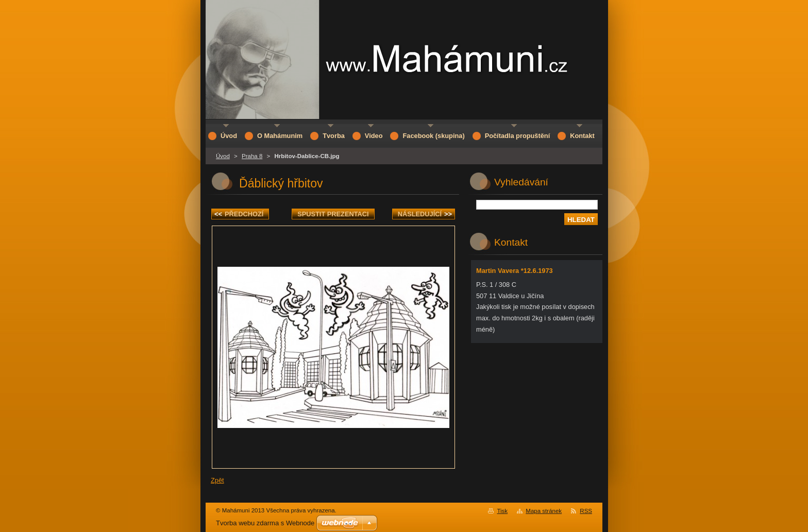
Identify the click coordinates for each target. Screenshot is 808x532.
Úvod (223, 156)
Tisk (502, 511)
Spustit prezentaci (333, 214)
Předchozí (239, 214)
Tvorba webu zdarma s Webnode (265, 523)
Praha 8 (252, 156)
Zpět (217, 480)
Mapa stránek (544, 511)
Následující (425, 214)
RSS (586, 511)
